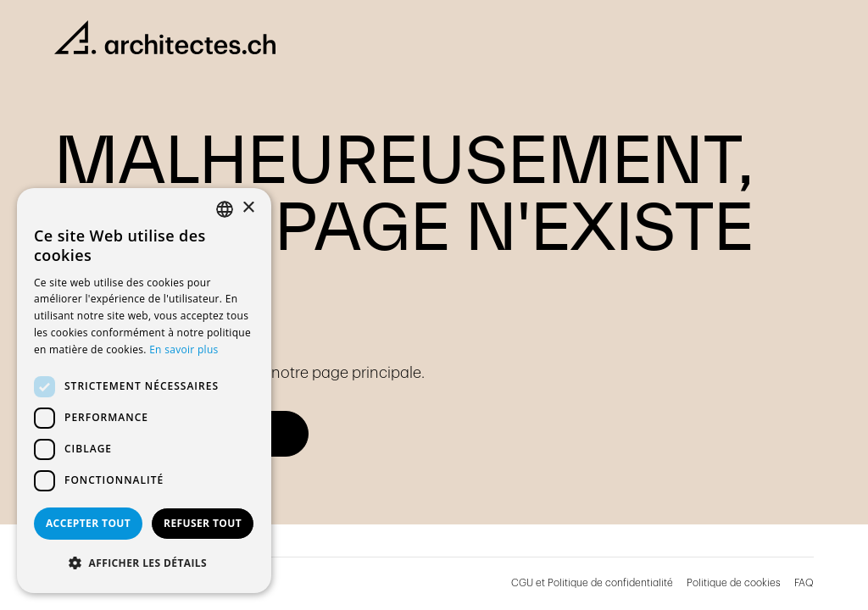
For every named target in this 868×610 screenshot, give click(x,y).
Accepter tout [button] (88, 523)
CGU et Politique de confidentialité (592, 583)
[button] (144, 563)
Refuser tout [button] (203, 523)
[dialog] (144, 391)
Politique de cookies (734, 583)
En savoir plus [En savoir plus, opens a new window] (184, 349)
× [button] (248, 208)
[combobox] (225, 209)
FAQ (804, 583)
